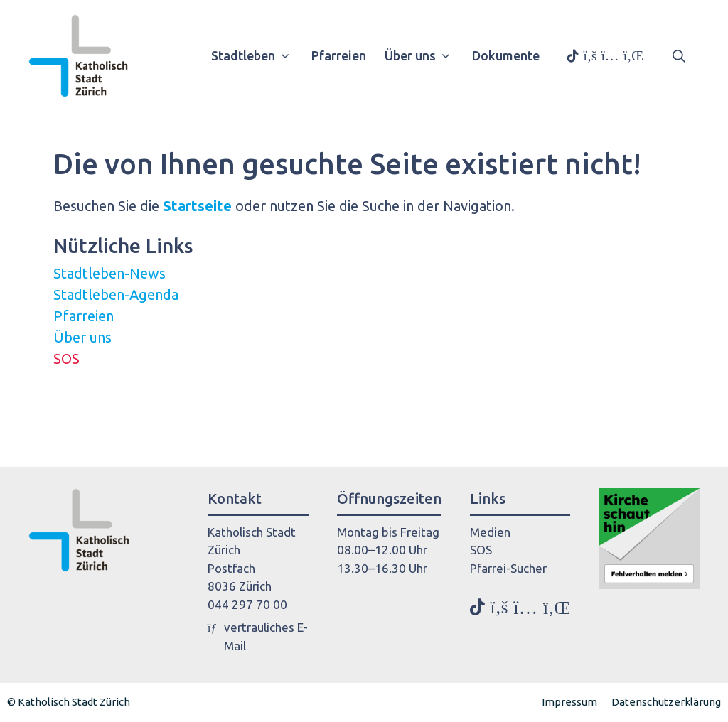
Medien (490, 532)
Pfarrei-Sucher (508, 568)
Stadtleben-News (109, 273)
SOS (66, 359)
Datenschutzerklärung (666, 702)
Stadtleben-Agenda (116, 295)
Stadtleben (256, 55)
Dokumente (506, 55)
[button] (679, 55)
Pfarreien (339, 55)
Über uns (423, 55)
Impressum (569, 702)
